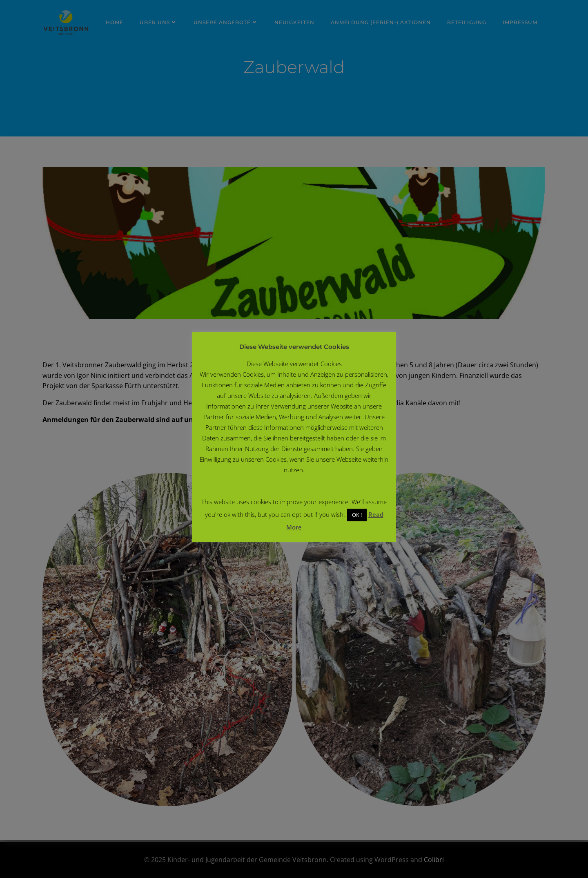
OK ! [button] (357, 515)
